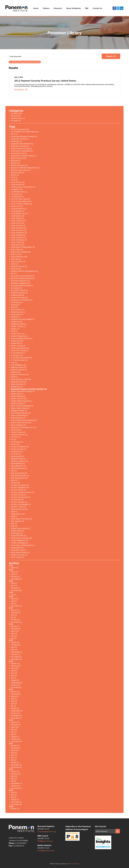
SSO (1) (14, 524)
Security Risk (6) (17, 499)
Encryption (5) (16, 288)
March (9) (15, 727)
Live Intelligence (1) (19, 365)
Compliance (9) (17, 189)
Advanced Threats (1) (20, 139)
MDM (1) (14, 377)
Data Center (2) (17, 249)
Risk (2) (14, 471)
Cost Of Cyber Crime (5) (20, 199)
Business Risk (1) (18, 172)
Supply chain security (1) (20, 528)
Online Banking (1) (18, 418)
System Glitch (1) (18, 531)
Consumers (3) (17, 194)
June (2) (14, 615)
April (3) (14, 574)
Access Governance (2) (20, 129)
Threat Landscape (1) (19, 543)
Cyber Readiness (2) (19, 233)
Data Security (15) (18, 261)
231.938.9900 (21, 843)
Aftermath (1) (16, 141)
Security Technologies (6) (21, 504)
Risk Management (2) (19, 478)
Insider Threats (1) (18, 346)
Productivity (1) (17, 451)
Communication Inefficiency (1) (23, 187)
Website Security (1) (19, 555)
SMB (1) (14, 516)
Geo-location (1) (17, 310)
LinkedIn (122, 8)
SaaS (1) (14, 480)
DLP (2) (14, 273)
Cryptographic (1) (18, 211)
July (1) (14, 594)
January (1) (15, 610)
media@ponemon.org (46, 851)
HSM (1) (14, 331)
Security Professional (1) (20, 497)
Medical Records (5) (19, 382)
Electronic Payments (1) (20, 281)
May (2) (14, 673)
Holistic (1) (15, 329)
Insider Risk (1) (17, 343)
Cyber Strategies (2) (19, 240)
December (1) (16, 659)
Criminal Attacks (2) (19, 209)
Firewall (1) (15, 305)
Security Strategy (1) (19, 502)
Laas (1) (14, 362)
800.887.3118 (43, 829)
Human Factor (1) (18, 334)
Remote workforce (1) (20, 461)
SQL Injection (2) (17, 521)
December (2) (16, 767)
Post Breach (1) (17, 442)
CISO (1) (14, 177)
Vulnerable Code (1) (19, 550)
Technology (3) (17, 533)
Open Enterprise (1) (19, 425)
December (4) (16, 741)
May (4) (14, 650)
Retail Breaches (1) (18, 466)
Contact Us (97, 8)
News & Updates (74, 8)
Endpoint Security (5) (19, 297)
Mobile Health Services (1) (21, 401)
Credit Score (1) (17, 206)
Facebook (114, 8)
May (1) (14, 583)
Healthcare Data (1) (19, 324)
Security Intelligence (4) (20, 487)
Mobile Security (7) (18, 403)
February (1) (16, 612)
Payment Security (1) (19, 435)
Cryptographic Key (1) (20, 213)
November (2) (16, 590)
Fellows (46, 8)
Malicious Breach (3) (19, 370)
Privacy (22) (16, 116)
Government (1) (17, 314)
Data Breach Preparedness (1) (23, 247)
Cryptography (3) (18, 216)
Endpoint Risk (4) (18, 295)
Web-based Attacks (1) (20, 552)
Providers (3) (16, 454)
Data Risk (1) (16, 259)
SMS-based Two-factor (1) (22, 519)
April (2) (14, 753)
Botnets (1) (15, 163)
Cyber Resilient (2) (18, 235)
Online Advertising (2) (19, 415)
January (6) (15, 642)
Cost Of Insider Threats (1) (21, 204)
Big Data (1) (16, 160)
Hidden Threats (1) (18, 326)
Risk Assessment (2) (19, 473)
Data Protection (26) (19, 257)
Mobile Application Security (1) (23, 391)
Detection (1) (16, 269)
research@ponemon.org (47, 831)
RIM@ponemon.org (45, 841)
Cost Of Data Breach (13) (21, 201)
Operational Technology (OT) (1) (24, 427)
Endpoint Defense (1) (19, 293)
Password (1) (16, 430)
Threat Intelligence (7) (20, 540)
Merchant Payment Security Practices (25, 62)
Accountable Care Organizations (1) (25, 132)
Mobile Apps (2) (17, 394)
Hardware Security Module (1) (23, 319)
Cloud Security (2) (18, 182)
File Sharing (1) (17, 302)
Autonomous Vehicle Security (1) (24, 156)
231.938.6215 (18, 846)
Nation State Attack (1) (20, 408)
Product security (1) (19, 449)
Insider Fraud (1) (17, 341)
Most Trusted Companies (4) (22, 406)
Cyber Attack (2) (17, 218)
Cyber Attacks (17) (18, 221)
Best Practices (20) (19, 158)
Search (111, 56)
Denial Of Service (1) (19, 266)
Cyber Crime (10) (18, 223)
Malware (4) (16, 372)
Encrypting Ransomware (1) (22, 285)
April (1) (14, 601)
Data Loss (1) (16, 254)
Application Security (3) (20, 146)
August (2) (15, 708)
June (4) (14, 675)
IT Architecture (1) (18, 353)
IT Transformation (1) (19, 360)
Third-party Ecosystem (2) (21, 538)
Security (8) (15, 483)
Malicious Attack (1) (19, 367)
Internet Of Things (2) (19, 350)
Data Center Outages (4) (21, 252)
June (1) (14, 585)
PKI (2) (14, 439)
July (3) (14, 678)
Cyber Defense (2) (18, 225)
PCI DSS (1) (16, 437)
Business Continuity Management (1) (25, 168)
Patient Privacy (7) (18, 432)
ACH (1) (14, 134)
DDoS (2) (15, 264)
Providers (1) (16, 121)
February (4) (16, 629)
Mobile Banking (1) (18, 396)
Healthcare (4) (17, 322)
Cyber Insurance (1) (19, 230)
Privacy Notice (75, 864)
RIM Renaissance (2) (19, 468)
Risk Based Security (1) (20, 475)
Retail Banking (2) (18, 463)
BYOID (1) (15, 175)
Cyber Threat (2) (17, 242)
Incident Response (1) (20, 336)
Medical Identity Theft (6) (21, 379)
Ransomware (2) (17, 456)
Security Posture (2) (19, 495)
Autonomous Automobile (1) (22, 151)
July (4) (14, 781)
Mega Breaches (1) (18, 384)
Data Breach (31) (18, 245)
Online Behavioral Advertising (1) (24, 420)
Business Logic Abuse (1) (21, 170)
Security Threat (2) (18, 507)
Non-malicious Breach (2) (21, 413)
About (36, 8)
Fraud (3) (14, 307)
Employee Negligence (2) (21, 283)
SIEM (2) (14, 511)
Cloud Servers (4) (18, 184)
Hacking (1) (15, 317)
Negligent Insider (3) (19, 411)
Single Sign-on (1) (18, 514)
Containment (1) (17, 197)
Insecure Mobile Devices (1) (22, 338)
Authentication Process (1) (21, 148)
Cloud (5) (14, 180)
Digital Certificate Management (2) (25, 271)
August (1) (15, 680)
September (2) (17, 683)
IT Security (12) (17, 355)
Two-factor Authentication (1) (23, 545)
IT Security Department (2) (21, 358)
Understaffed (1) (18, 548)
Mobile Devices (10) (19, 398)
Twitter (118, 8)
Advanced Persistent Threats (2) (24, 136)
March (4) (15, 668)
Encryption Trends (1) (19, 290)
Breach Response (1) (19, 165)
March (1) (15, 568)
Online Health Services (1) (21, 423)
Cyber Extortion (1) (18, 228)
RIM (87, 8)
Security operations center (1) (23, 492)
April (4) (14, 671)
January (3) (15, 663)
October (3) (15, 654)
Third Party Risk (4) (19, 536)
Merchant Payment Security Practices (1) (29, 389)
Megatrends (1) (17, 386)
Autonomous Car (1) (19, 153)
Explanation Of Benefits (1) (22, 300)
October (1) (15, 577)
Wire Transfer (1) (18, 557)
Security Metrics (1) (19, 490)
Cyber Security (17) (19, 237)
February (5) (16, 694)
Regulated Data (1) (18, 459)
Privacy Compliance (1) (20, 447)
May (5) (14, 633)
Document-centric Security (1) (23, 276)
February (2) (16, 748)
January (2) (15, 691)
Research (58, 8)
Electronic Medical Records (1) (23, 278)
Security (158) (17, 113)
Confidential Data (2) (19, 192)
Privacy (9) (15, 444)
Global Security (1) (18, 118)
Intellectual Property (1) (20, 348)
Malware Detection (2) (20, 374)
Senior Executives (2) (19, 509)
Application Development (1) (22, 144)
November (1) (16, 579)
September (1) (17, 652)
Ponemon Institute (21, 829)
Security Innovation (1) (20, 485)
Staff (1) (14, 526)
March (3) (15, 631)
